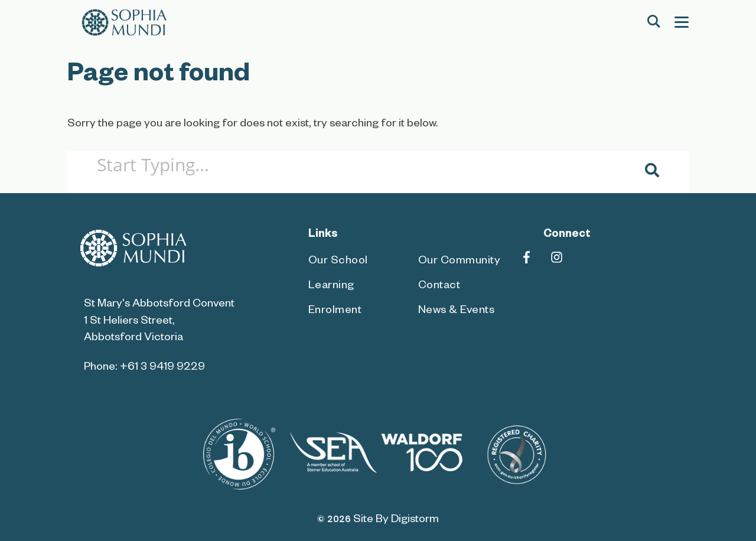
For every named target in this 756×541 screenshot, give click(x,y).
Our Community (460, 262)
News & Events (457, 312)
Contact (439, 287)
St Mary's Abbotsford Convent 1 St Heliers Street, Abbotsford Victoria (159, 322)
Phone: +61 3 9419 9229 (144, 368)
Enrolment (335, 312)
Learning (331, 287)
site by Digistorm (396, 521)
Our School (338, 262)
